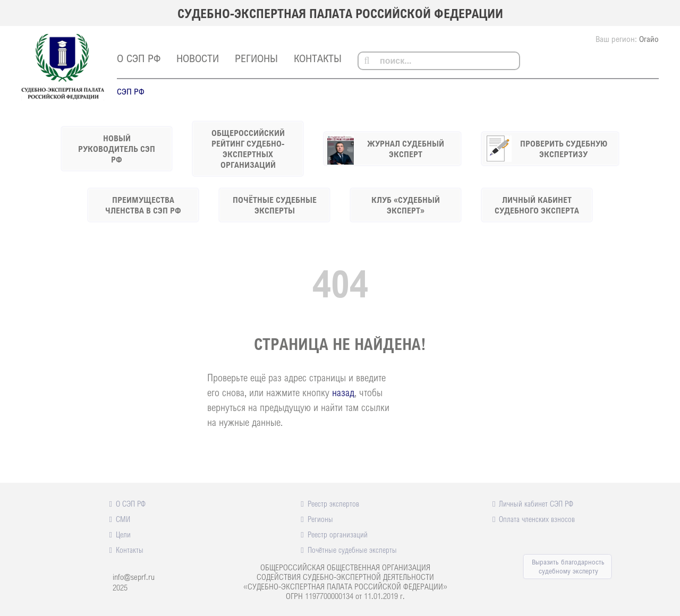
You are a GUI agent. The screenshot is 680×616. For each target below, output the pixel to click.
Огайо (649, 39)
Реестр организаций (338, 534)
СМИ (123, 519)
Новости (198, 58)
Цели (123, 534)
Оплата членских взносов (537, 519)
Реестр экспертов (333, 503)
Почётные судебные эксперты (352, 550)
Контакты (318, 58)
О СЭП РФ (139, 58)
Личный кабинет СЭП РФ (536, 503)
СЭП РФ (131, 91)
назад (343, 392)
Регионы (256, 58)
